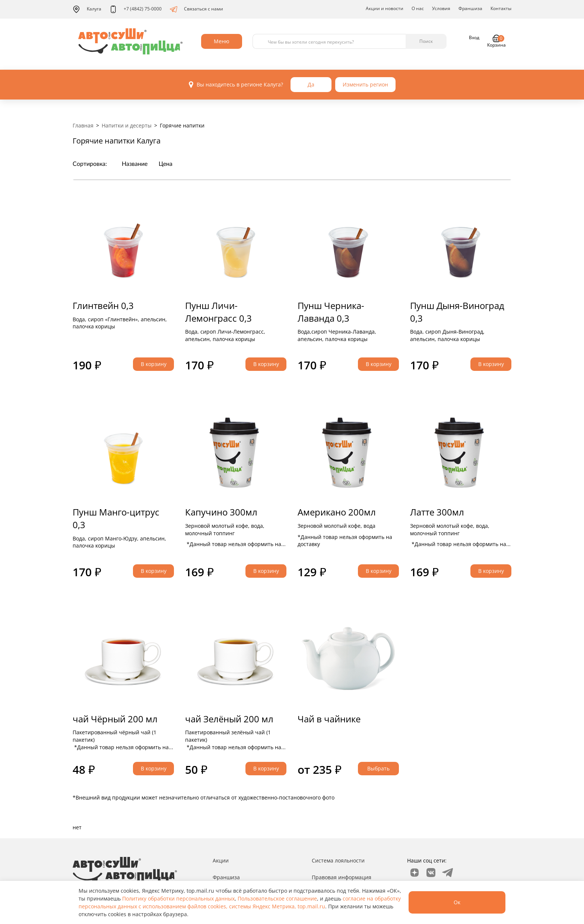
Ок (457, 902)
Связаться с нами (196, 9)
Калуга (87, 9)
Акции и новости (385, 8)
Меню (222, 41)
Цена (166, 164)
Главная (83, 125)
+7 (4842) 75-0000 (136, 9)
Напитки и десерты (127, 125)
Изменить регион (365, 84)
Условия (441, 8)
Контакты (501, 8)
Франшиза (470, 8)
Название (135, 164)
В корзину (154, 364)
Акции (221, 860)
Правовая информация (342, 877)
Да (311, 84)
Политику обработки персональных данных (178, 898)
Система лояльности (338, 860)
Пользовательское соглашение (277, 898)
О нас (418, 8)
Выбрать (378, 768)
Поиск (426, 41)
